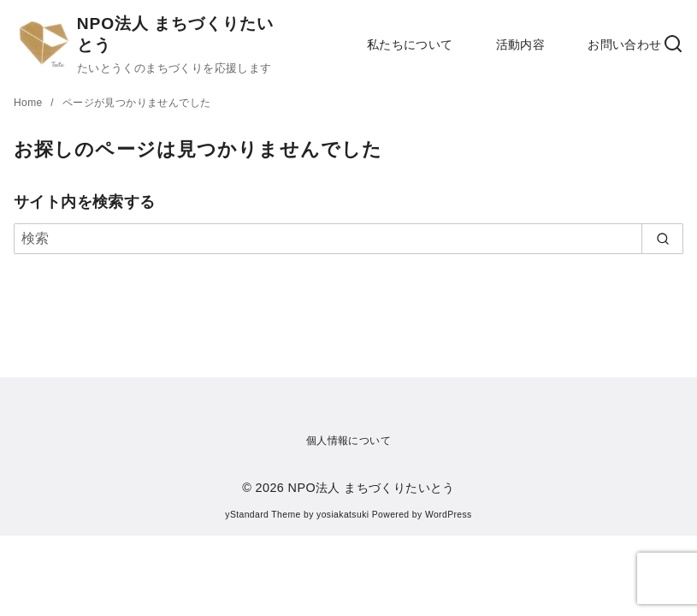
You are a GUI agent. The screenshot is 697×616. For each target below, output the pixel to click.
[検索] (348, 239)
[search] (662, 239)
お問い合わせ (624, 44)
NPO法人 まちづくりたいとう (372, 488)
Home (30, 103)
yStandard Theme (263, 515)
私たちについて (410, 44)
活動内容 (521, 44)
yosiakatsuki (343, 515)
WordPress (449, 515)
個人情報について (348, 441)
